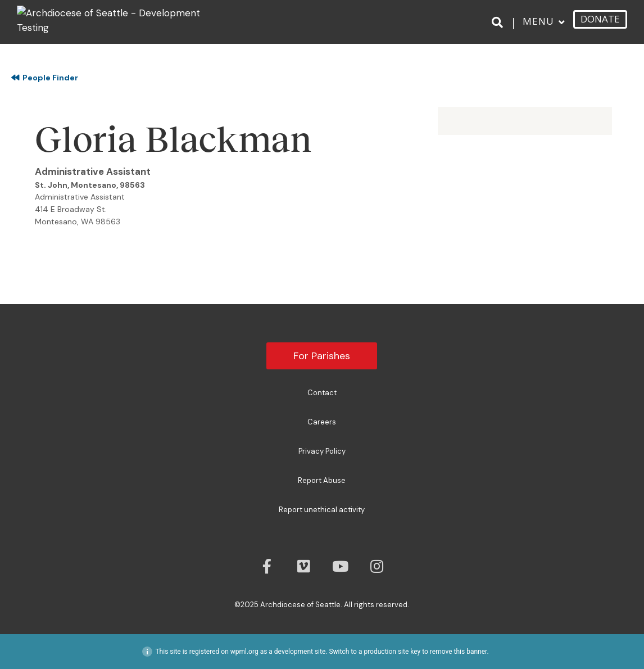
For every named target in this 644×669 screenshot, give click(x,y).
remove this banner (459, 652)
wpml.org (244, 652)
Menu (538, 21)
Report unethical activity (322, 510)
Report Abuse (322, 480)
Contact (322, 393)
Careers (322, 422)
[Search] (499, 22)
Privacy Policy (322, 451)
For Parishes (322, 356)
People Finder (45, 78)
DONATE (600, 19)
